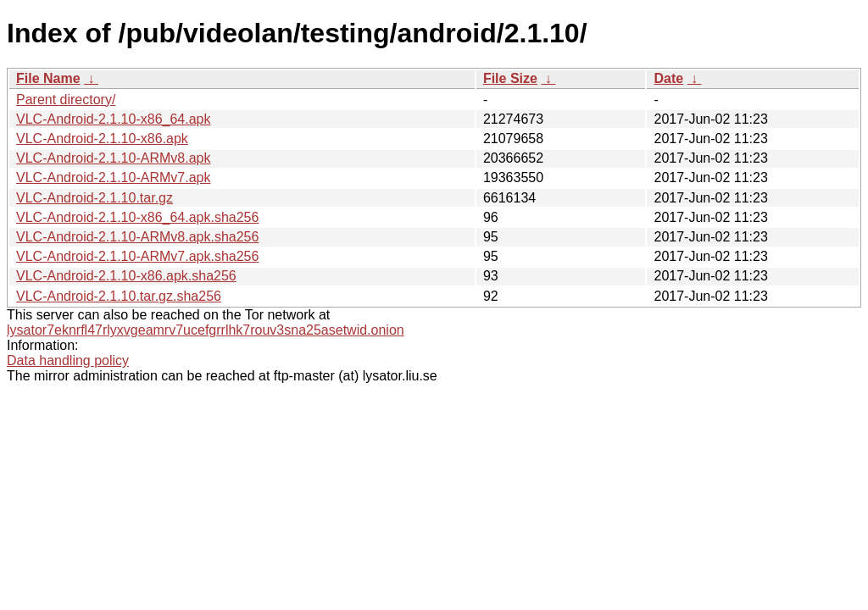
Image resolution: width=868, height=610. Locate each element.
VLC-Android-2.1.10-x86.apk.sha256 (126, 276)
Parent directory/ (66, 100)
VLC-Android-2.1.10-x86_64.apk (113, 119)
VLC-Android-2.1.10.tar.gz (95, 198)
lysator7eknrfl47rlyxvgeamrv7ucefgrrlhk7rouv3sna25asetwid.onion (206, 330)
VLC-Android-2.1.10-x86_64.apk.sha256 (137, 217)
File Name (48, 78)
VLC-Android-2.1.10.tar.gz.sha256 (119, 296)
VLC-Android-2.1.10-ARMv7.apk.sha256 (137, 256)
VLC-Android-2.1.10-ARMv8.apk (113, 158)
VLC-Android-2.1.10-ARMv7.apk (113, 177)
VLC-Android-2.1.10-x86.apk (102, 139)
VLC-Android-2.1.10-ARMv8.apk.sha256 (137, 237)
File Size (510, 78)
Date (668, 78)
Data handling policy (68, 360)
